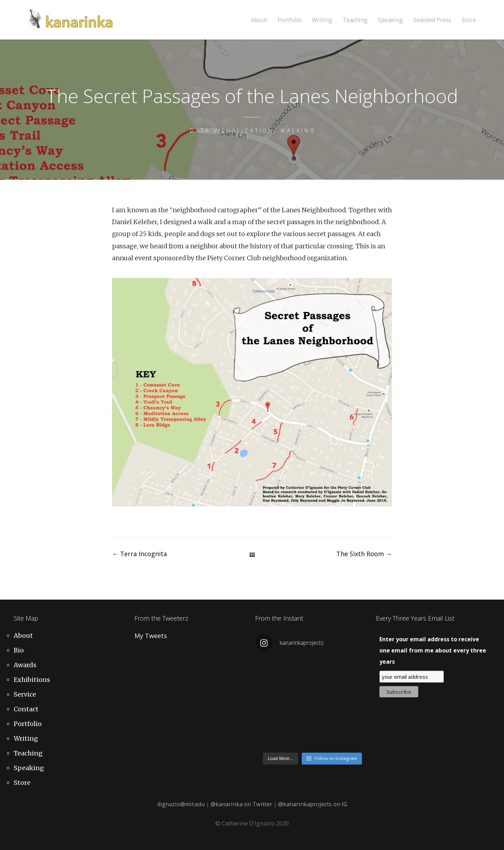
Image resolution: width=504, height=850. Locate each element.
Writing (322, 20)
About (259, 20)
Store (469, 20)
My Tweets (151, 636)
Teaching (355, 20)
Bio (19, 650)
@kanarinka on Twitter (241, 804)
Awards (25, 665)
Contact (26, 709)
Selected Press (432, 20)
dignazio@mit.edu (181, 804)
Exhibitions (32, 680)
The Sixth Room (364, 554)
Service (25, 694)
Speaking (390, 20)
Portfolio (289, 20)
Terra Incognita (139, 554)
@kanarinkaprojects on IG (313, 804)
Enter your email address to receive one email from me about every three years (433, 650)
